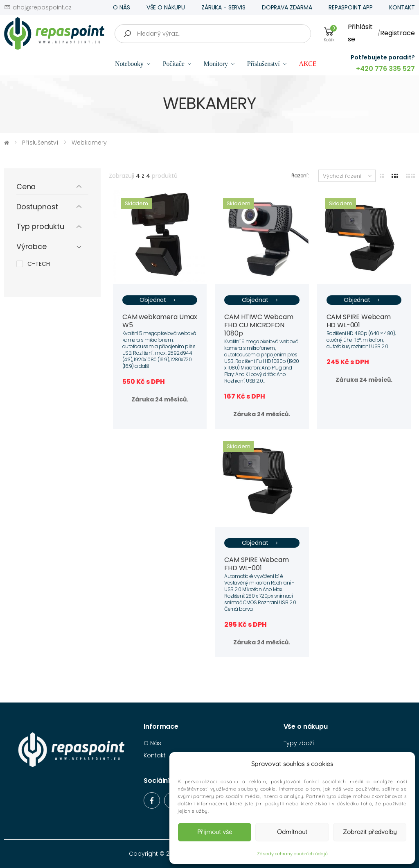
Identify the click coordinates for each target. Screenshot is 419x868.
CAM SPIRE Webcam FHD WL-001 (256, 564)
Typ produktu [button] (40, 227)
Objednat (158, 300)
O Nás (152, 743)
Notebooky (129, 64)
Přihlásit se (360, 33)
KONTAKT (402, 7)
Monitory (216, 64)
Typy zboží (299, 743)
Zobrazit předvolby (370, 832)
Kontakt (155, 755)
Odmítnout (292, 832)
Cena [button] (26, 187)
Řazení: (300, 176)
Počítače (174, 64)
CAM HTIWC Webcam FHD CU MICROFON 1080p (259, 325)
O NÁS (121, 7)
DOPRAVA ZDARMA (287, 7)
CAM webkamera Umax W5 (160, 321)
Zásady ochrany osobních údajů (292, 854)
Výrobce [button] (32, 247)
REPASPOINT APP (351, 7)
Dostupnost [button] (37, 207)
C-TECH (39, 264)
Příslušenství (264, 64)
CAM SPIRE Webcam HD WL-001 (359, 321)
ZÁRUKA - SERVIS (223, 7)
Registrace (398, 33)
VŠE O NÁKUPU (166, 7)
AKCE (307, 64)
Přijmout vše (215, 832)
